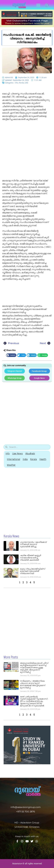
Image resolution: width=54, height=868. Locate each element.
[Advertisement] (27, 150)
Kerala (21, 83)
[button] (38, 5)
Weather (11, 465)
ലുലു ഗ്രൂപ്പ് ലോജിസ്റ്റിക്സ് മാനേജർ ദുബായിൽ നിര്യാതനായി (33, 571)
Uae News (17, 453)
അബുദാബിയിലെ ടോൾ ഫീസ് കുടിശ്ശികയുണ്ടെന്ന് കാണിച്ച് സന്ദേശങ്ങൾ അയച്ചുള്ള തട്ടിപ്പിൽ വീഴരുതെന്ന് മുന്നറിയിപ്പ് (34, 668)
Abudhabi (30, 453)
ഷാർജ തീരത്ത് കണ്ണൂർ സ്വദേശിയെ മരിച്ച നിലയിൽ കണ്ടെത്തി (31, 558)
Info (16, 83)
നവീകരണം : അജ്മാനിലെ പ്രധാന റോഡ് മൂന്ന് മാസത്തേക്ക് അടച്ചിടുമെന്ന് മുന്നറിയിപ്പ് (33, 684)
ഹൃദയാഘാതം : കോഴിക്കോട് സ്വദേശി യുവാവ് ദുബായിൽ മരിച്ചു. (33, 544)
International (14, 459)
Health (43, 459)
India (25, 459)
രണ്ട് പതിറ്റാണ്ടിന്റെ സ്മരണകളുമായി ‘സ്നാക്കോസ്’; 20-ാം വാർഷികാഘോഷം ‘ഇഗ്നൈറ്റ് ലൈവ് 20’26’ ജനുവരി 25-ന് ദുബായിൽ (34, 701)
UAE (26, 83)
